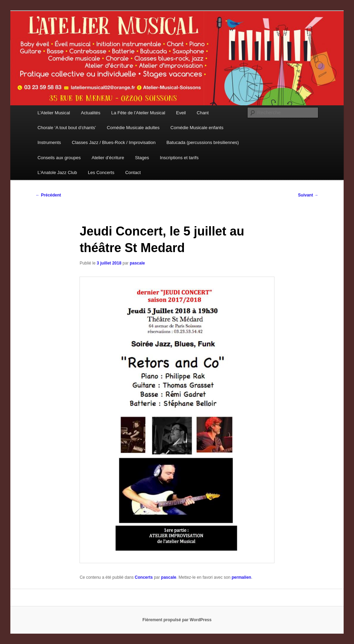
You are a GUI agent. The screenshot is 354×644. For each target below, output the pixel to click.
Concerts (144, 577)
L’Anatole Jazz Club (57, 172)
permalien (241, 577)
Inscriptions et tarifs (179, 158)
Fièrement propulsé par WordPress (177, 620)
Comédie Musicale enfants (197, 128)
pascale (137, 263)
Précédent (48, 195)
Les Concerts (101, 172)
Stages (142, 158)
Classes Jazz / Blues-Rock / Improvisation (114, 142)
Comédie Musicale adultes (133, 128)
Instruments (49, 142)
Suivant (308, 195)
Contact (133, 172)
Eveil (181, 113)
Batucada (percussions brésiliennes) (203, 142)
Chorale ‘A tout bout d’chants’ (67, 128)
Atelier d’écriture (108, 158)
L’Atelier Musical (54, 113)
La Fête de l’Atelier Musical (138, 113)
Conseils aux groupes (59, 158)
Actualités (91, 113)
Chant (203, 113)
